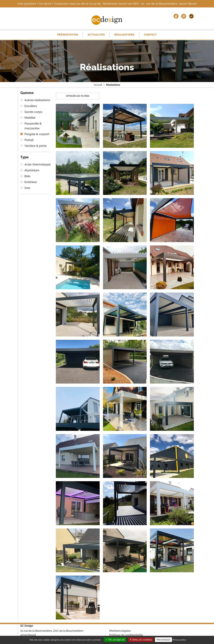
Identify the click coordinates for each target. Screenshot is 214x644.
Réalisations (125, 35)
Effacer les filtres (78, 97)
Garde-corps (33, 112)
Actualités (96, 35)
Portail (29, 140)
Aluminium (32, 171)
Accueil (98, 85)
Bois (27, 177)
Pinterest (184, 16)
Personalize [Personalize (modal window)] (163, 640)
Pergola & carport (37, 135)
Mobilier (30, 118)
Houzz (191, 16)
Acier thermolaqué (38, 165)
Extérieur (31, 183)
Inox (27, 188)
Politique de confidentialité (126, 635)
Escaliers (31, 107)
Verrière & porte (36, 146)
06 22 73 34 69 (91, 4)
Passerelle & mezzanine (33, 126)
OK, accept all (115, 640)
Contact (152, 35)
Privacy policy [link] (179, 640)
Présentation (66, 35)
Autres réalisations (37, 101)
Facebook (176, 16)
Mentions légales (120, 631)
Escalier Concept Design (107, 20)
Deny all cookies (141, 640)
